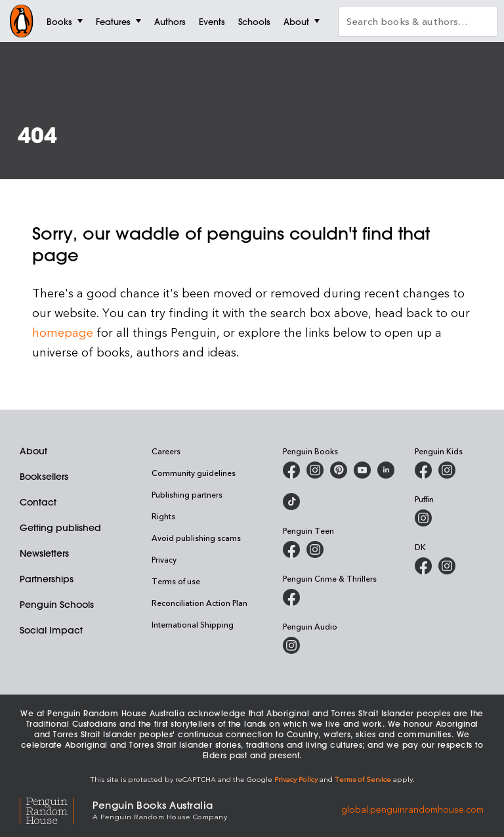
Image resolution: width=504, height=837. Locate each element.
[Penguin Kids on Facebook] (423, 470)
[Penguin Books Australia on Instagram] (315, 470)
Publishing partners (187, 494)
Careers (166, 451)
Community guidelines (194, 473)
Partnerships (47, 579)
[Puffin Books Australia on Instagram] (423, 518)
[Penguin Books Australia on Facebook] (291, 470)
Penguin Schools (57, 605)
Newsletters (44, 553)
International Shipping (193, 624)
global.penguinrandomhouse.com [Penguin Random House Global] (412, 809)
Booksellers (44, 477)
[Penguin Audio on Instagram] (291, 645)
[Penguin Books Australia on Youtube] (362, 470)
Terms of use (176, 581)
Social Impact (51, 630)
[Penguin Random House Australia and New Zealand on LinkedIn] (386, 470)
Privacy (164, 559)
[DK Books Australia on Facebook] (423, 566)
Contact (38, 502)
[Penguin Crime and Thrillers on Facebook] (291, 597)
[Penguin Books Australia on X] (339, 470)
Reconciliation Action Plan (199, 603)
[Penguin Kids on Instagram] (447, 470)
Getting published (60, 528)
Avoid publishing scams (196, 538)
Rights (163, 516)
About (33, 451)
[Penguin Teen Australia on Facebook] (291, 549)
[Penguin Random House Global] (56, 809)
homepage (63, 332)
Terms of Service (363, 779)
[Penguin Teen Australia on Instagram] (315, 549)
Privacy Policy (296, 779)
